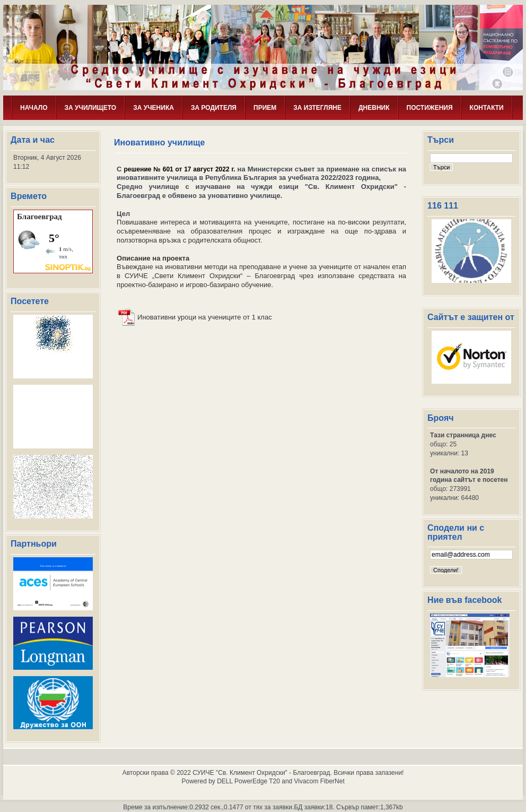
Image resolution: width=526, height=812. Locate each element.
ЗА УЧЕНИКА (154, 108)
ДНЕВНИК (374, 108)
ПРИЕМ (265, 108)
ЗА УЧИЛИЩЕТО (91, 108)
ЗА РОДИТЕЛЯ (214, 108)
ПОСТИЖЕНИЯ (430, 108)
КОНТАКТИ (487, 108)
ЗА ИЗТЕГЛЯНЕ (317, 108)
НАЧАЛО (34, 108)
